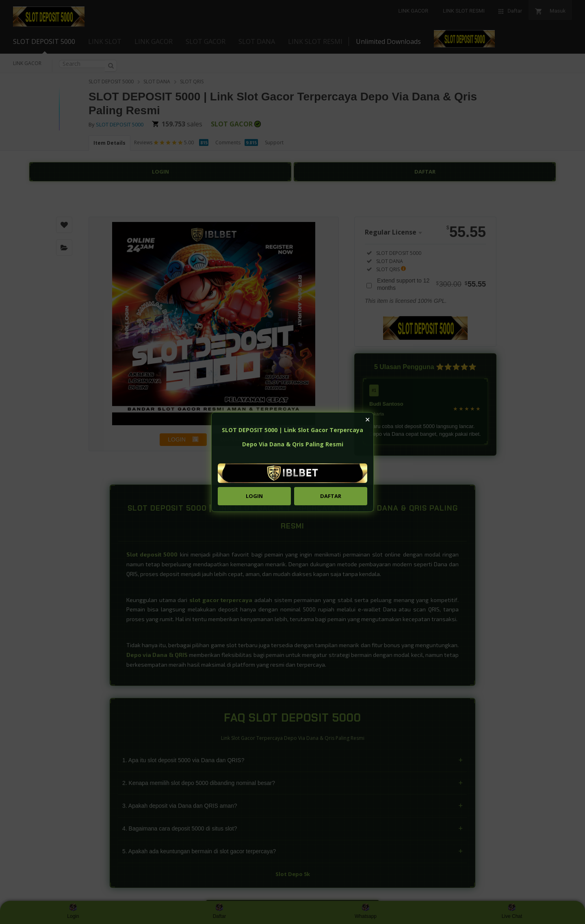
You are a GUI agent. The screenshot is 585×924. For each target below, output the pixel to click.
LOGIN (254, 496)
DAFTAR (331, 496)
